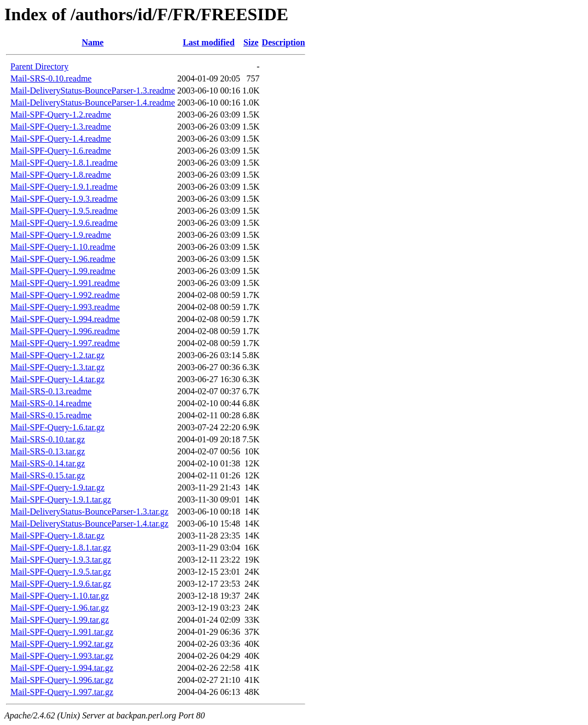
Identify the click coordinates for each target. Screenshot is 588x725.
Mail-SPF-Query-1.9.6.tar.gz (61, 584)
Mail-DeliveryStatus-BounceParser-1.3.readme (93, 90)
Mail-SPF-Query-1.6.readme (61, 151)
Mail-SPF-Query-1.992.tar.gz (62, 644)
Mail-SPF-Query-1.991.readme (65, 283)
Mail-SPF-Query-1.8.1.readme (64, 163)
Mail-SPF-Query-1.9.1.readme (64, 187)
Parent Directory (39, 66)
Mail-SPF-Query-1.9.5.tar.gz (61, 572)
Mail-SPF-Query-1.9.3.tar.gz (61, 560)
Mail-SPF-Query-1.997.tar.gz (62, 692)
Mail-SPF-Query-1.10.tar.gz (60, 596)
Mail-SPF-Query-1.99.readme (63, 271)
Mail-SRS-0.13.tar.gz (48, 451)
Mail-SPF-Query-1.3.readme (61, 127)
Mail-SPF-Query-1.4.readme (61, 139)
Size (251, 42)
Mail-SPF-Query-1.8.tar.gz (57, 536)
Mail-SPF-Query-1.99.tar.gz (60, 620)
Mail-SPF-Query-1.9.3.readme (64, 199)
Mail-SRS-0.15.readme (51, 415)
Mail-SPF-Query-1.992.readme (65, 295)
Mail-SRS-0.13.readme (51, 391)
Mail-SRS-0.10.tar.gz (48, 439)
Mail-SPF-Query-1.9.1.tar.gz (61, 499)
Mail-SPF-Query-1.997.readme (65, 343)
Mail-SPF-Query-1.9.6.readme (64, 223)
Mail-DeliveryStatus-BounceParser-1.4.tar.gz (89, 524)
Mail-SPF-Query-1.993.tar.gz (62, 656)
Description (284, 42)
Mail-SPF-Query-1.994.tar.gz (62, 668)
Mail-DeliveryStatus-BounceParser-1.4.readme (93, 103)
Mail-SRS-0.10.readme (51, 78)
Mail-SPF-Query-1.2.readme (61, 115)
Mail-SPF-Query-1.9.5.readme (64, 211)
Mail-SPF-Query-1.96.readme (63, 259)
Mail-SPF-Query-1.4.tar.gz (57, 379)
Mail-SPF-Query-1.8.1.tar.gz (61, 548)
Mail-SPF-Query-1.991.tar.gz (62, 632)
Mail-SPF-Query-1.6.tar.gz (57, 427)
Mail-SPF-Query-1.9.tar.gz (57, 487)
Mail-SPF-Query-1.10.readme (63, 247)
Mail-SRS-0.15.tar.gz (48, 475)
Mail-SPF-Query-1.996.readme (65, 331)
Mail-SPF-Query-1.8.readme (61, 175)
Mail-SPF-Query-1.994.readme (65, 319)
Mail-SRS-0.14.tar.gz (48, 463)
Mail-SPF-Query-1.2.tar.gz (57, 355)
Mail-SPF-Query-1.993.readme (65, 307)
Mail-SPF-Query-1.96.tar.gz (60, 608)
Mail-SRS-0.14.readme (51, 403)
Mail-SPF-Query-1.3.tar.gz (57, 367)
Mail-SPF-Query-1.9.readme (61, 235)
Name (92, 42)
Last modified (209, 42)
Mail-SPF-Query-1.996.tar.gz (62, 680)
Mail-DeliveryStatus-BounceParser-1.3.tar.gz (89, 511)
